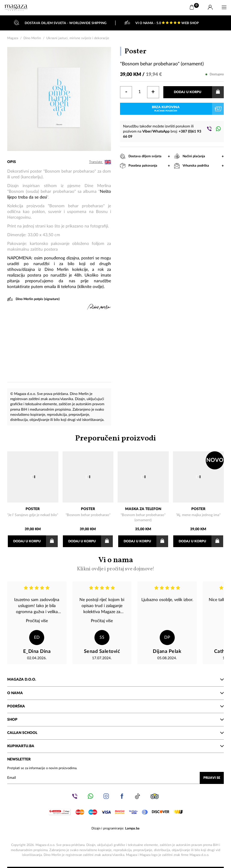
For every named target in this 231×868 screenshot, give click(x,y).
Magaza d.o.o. (115, 679)
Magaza (13, 38)
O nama (115, 693)
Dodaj (35, 541)
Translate (100, 162)
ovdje (98, 287)
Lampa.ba (132, 828)
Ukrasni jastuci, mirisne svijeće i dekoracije (78, 38)
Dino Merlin (32, 38)
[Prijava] (210, 8)
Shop (115, 719)
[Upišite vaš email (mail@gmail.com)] (115, 778)
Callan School (115, 732)
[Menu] (224, 8)
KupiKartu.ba (115, 746)
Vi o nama (115, 563)
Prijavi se (212, 777)
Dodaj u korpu (199, 92)
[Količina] (140, 92)
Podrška (115, 706)
